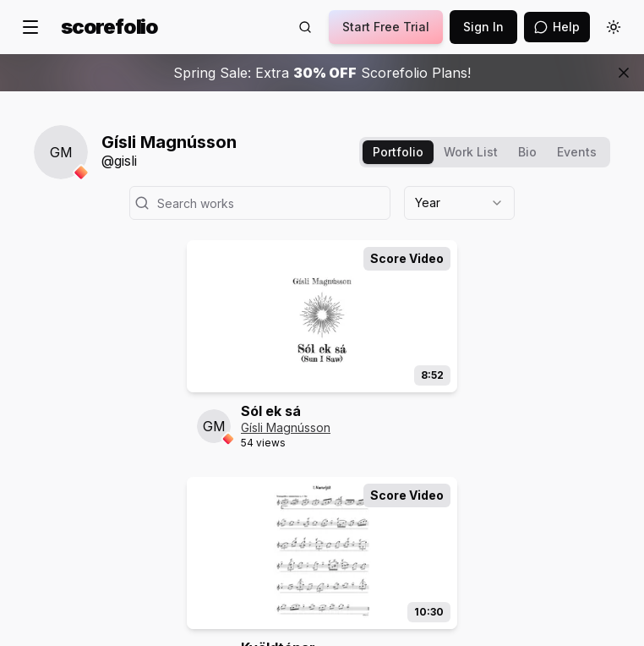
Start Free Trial (386, 27)
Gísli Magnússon (286, 427)
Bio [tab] (527, 152)
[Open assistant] (557, 27)
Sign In (483, 27)
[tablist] (485, 152)
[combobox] (459, 203)
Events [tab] (577, 152)
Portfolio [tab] (398, 152)
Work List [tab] (471, 152)
